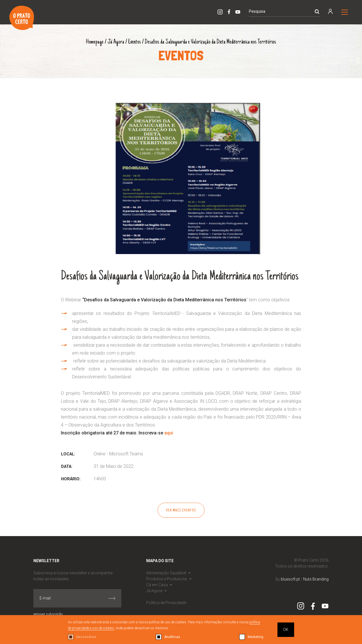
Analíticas (172, 637)
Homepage (95, 42)
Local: (68, 454)
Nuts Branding (316, 579)
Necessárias (86, 637)
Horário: (71, 479)
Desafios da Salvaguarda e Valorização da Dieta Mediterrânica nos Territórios (210, 42)
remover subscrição (48, 614)
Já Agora (116, 42)
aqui (169, 433)
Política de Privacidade (166, 603)
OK (286, 630)
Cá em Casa (157, 585)
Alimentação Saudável (166, 573)
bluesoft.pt (290, 579)
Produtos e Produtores (167, 579)
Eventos (134, 42)
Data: (67, 467)
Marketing (256, 637)
